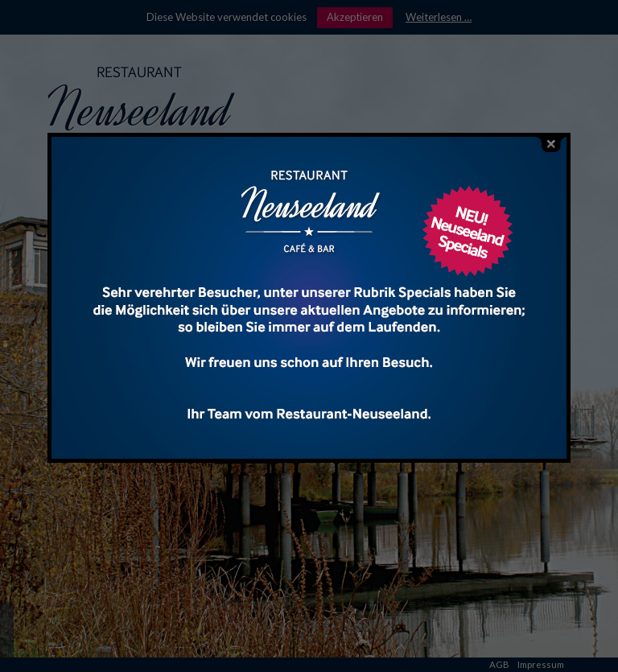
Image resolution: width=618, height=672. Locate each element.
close (551, 144)
